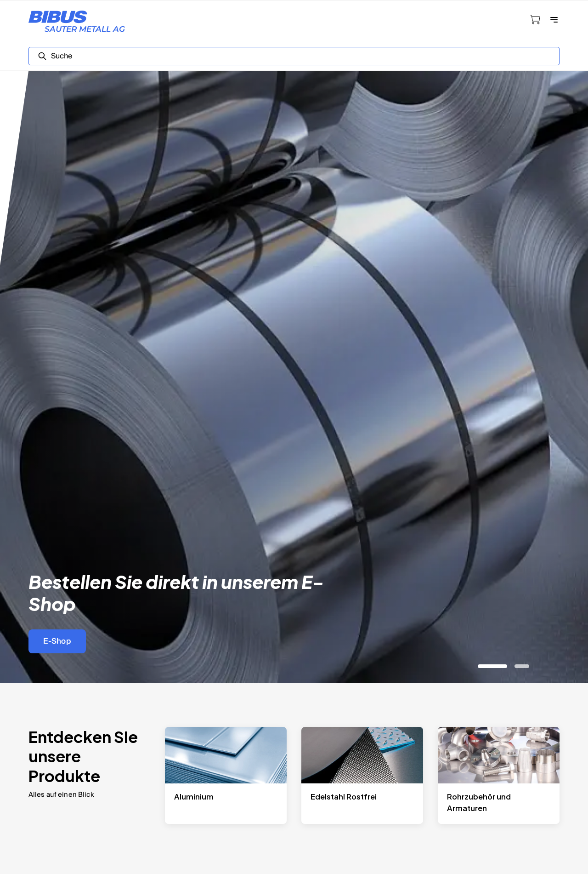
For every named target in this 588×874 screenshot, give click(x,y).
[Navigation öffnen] (554, 20)
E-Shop (57, 641)
